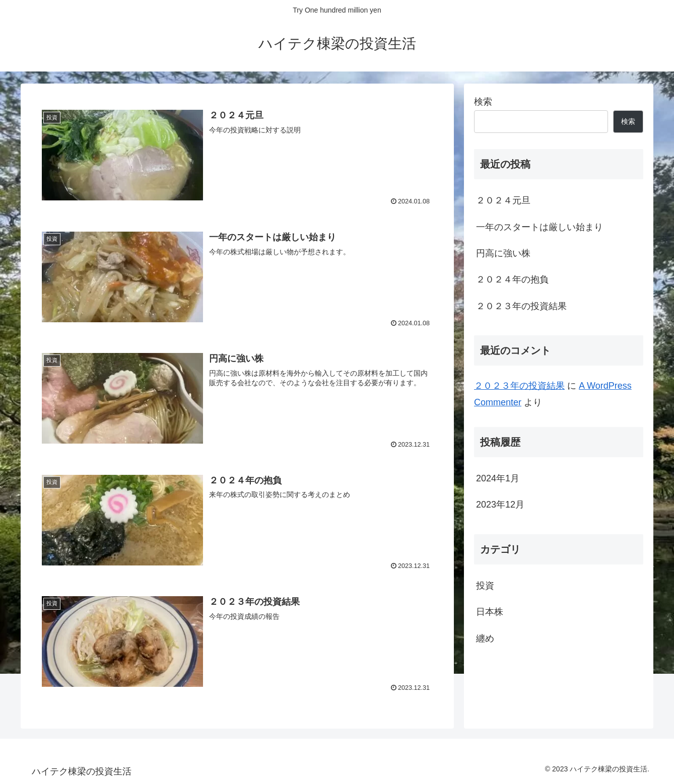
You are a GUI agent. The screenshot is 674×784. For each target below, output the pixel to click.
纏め (485, 638)
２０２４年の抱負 (512, 279)
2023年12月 (500, 505)
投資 (485, 586)
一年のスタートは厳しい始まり (540, 227)
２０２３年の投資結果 (521, 306)
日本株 (490, 612)
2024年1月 (498, 478)
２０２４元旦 (503, 200)
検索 (483, 102)
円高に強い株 (503, 253)
